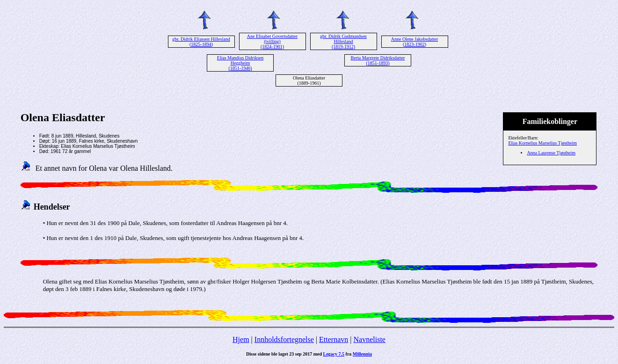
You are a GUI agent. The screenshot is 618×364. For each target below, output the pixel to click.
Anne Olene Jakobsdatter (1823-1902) (415, 42)
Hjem (241, 339)
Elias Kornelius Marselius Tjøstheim (542, 143)
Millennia (362, 354)
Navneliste (370, 339)
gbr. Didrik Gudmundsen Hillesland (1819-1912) (343, 41)
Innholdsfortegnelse (284, 339)
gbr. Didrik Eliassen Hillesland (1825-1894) (201, 42)
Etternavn (334, 339)
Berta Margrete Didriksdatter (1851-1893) (378, 60)
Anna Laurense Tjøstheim (551, 153)
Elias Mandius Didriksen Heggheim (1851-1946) (240, 63)
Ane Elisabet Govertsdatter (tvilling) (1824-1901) (272, 41)
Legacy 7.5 (334, 354)
